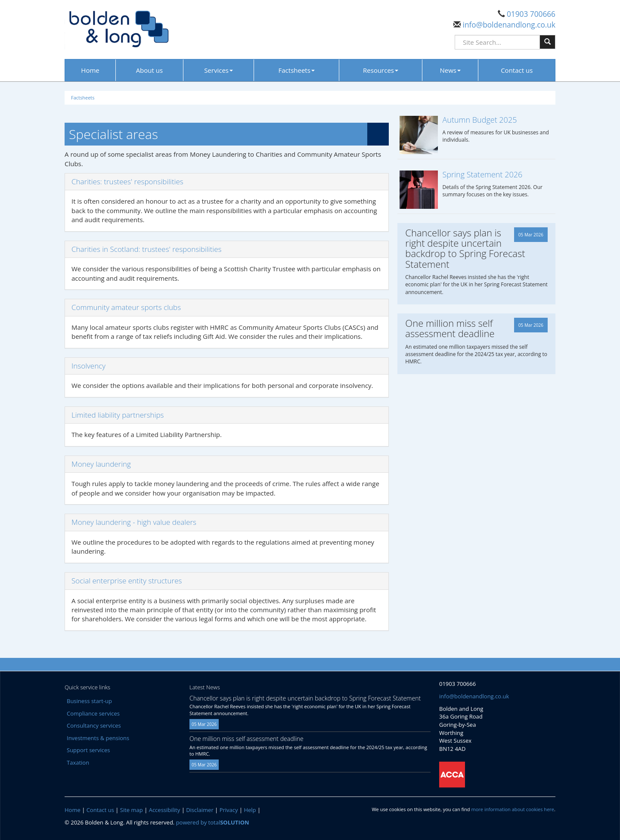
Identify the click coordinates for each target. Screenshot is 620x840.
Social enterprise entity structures (127, 581)
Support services (88, 750)
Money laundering (101, 464)
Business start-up (89, 701)
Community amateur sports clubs (126, 307)
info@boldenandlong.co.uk (508, 25)
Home (90, 70)
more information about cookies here (513, 809)
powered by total (213, 822)
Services (219, 70)
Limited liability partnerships (118, 415)
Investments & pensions (98, 738)
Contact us (517, 70)
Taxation (78, 763)
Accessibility (165, 810)
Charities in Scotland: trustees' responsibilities (146, 249)
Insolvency (88, 366)
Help (250, 810)
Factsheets (297, 70)
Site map (132, 810)
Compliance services (93, 713)
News (451, 70)
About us (149, 70)
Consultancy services (94, 725)
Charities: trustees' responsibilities (127, 181)
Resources (381, 70)
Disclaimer (200, 810)
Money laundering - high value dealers (134, 522)
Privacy (229, 810)
